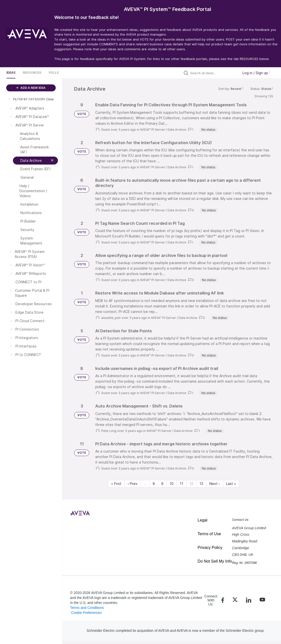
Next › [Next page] (215, 484)
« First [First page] (116, 484)
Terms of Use (209, 534)
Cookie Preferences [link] (86, 613)
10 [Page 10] (172, 484)
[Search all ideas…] (213, 73)
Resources (32, 73)
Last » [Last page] (231, 484)
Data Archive (177, 130)
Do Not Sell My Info (215, 561)
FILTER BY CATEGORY (27, 99)
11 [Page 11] (182, 484)
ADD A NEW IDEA (31, 88)
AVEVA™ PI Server (153, 130)
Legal (203, 520)
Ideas (11, 73)
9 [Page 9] (162, 484)
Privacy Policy (210, 548)
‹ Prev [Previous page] (133, 484)
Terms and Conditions (87, 608)
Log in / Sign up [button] (256, 73)
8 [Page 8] (154, 484)
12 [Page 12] (191, 484)
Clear (50, 99)
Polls (54, 73)
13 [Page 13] (201, 484)
